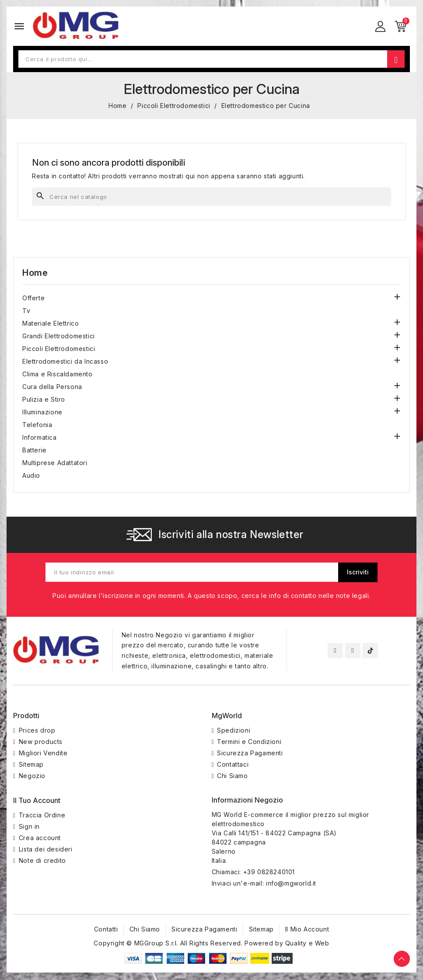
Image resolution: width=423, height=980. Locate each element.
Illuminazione (42, 412)
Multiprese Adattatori (55, 463)
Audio (31, 475)
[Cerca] (211, 197)
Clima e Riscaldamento (58, 374)
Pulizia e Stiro (44, 399)
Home (35, 273)
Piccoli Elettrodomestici (59, 349)
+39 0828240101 (269, 873)
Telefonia (37, 425)
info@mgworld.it (291, 884)
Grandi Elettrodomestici (59, 336)
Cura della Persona (52, 387)
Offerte (33, 298)
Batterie (35, 450)
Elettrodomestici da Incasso (65, 361)
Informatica (40, 437)
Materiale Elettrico (51, 323)
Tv (26, 311)
